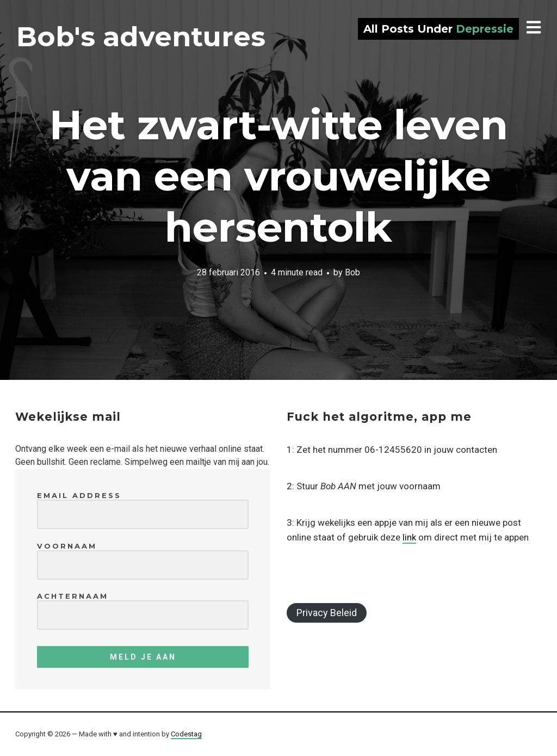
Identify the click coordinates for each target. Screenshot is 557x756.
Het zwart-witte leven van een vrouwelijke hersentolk (279, 176)
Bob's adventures (141, 37)
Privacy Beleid (327, 613)
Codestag (186, 734)
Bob (352, 272)
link (409, 537)
